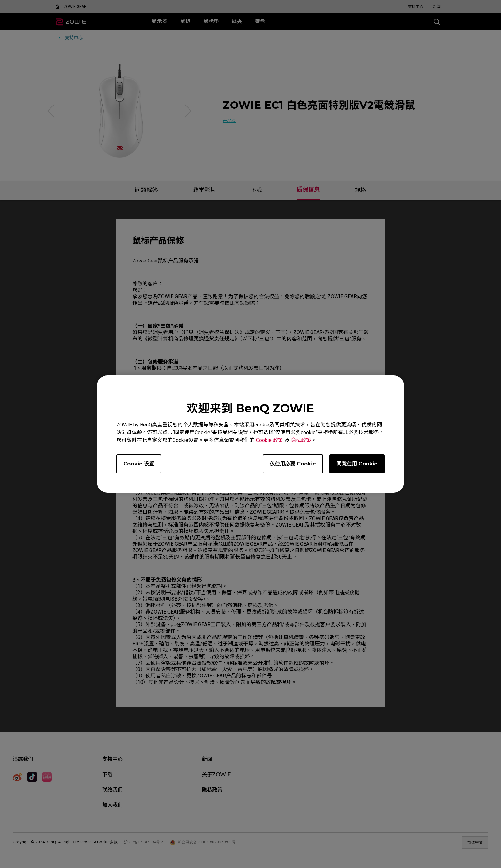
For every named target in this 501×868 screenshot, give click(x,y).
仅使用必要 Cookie (293, 464)
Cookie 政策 (270, 440)
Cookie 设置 (139, 464)
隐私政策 (301, 440)
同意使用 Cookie (357, 464)
